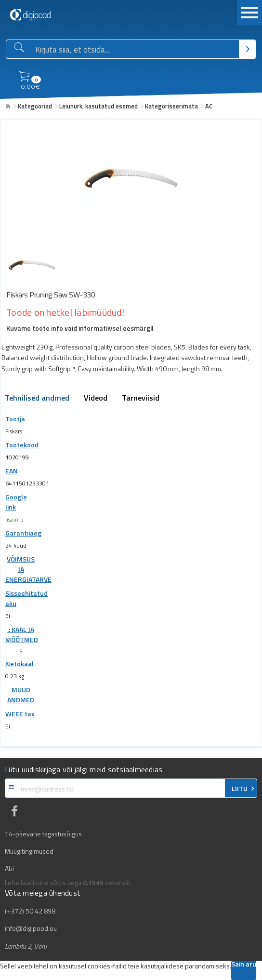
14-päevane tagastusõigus (43, 834)
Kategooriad (35, 106)
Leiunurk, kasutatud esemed (98, 106)
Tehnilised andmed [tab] (37, 399)
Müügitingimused (29, 851)
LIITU (240, 789)
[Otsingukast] (135, 50)
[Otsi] (247, 49)
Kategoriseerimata (171, 106)
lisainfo (14, 519)
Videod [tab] (96, 399)
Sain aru (244, 965)
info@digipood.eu (31, 928)
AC (209, 106)
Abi (9, 869)
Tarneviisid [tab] (141, 399)
